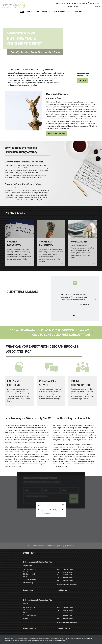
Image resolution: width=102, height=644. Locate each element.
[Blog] (70, 11)
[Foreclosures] (83, 241)
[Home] (22, 11)
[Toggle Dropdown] (50, 11)
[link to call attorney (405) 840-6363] (67, 3)
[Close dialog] (63, 506)
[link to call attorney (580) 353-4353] (90, 3)
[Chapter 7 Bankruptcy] (19, 242)
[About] (30, 11)
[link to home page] (14, 5)
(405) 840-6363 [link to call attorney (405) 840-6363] (30, 580)
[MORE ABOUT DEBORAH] (57, 134)
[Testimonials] (59, 11)
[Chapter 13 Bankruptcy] (51, 243)
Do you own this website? (44, 513)
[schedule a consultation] (51, 332)
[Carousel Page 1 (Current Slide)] (73, 316)
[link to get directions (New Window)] (39, 573)
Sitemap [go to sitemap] (61, 546)
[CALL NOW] (83, 80)
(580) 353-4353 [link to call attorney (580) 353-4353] (30, 615)
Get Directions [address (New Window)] (64, 590)
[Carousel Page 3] (77, 316)
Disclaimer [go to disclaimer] (70, 546)
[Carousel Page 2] (75, 316)
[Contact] (79, 11)
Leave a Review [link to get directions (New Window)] (30, 590)
